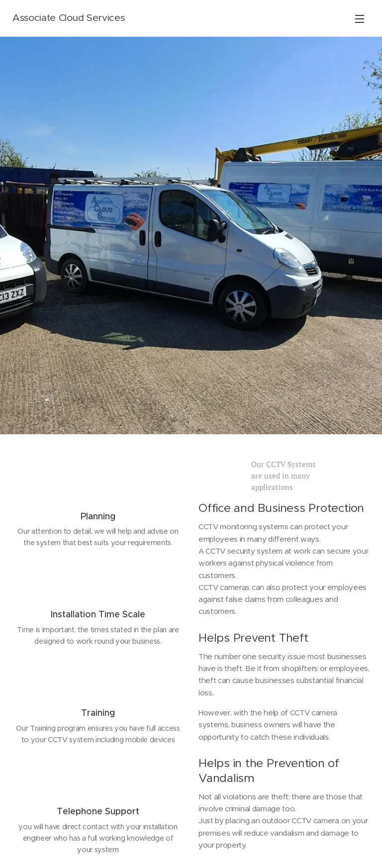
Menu (360, 19)
